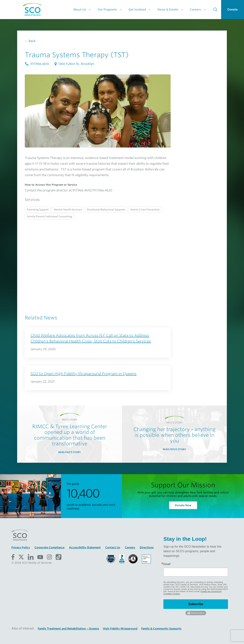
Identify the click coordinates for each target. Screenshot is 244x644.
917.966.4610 (37, 64)
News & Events (168, 10)
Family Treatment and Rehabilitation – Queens (68, 629)
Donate (233, 10)
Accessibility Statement (85, 547)
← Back (30, 41)
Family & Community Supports (161, 629)
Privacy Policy (21, 547)
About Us (80, 10)
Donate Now (183, 505)
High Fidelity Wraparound (120, 629)
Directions (147, 547)
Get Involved (137, 10)
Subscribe (196, 604)
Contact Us (113, 547)
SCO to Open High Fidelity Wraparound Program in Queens (83, 374)
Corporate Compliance (49, 547)
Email (167, 564)
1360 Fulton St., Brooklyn (74, 64)
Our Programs (107, 10)
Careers (195, 10)
